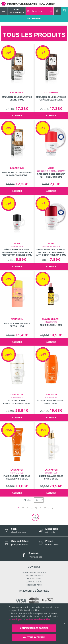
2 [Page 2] (23, 508)
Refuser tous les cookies (38, 619)
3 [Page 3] (27, 508)
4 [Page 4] (32, 508)
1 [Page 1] (19, 508)
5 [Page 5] (36, 508)
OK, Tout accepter (34, 637)
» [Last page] (52, 508)
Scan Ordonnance (17, 11)
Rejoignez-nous (34, 585)
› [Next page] (49, 508)
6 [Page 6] (40, 508)
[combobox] (39, 11)
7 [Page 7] (45, 508)
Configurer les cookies (34, 628)
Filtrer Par (34, 18)
